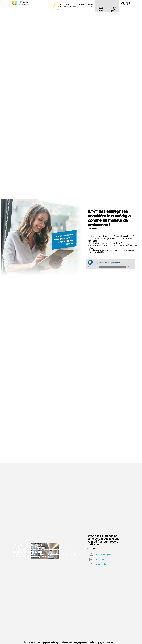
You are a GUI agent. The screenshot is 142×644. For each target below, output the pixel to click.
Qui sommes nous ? (60, 7)
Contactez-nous (90, 5)
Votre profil (75, 5)
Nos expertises (68, 5)
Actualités (81, 4)
